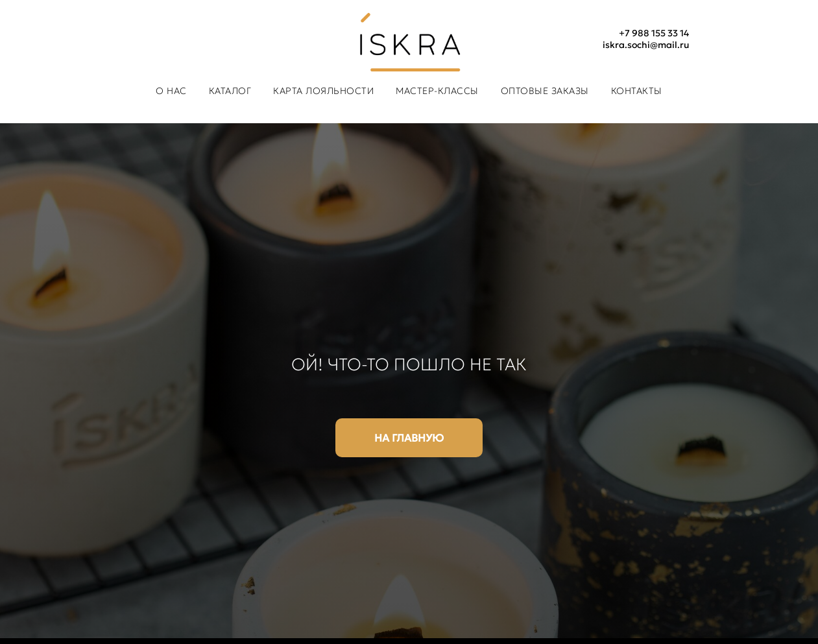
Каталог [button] (230, 91)
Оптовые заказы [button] (545, 91)
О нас (171, 91)
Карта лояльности (323, 91)
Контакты (637, 91)
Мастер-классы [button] (437, 91)
